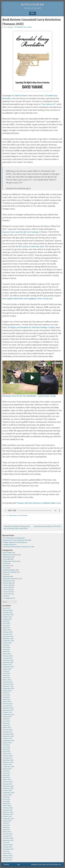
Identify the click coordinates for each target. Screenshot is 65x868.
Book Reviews (13, 515)
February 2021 (8, 730)
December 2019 (8, 760)
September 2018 (9, 793)
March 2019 (7, 780)
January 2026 (8, 612)
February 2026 (8, 610)
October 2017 (7, 816)
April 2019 (7, 777)
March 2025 (7, 630)
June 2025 (7, 623)
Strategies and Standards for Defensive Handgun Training (31, 327)
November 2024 (8, 638)
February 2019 (8, 782)
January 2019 (8, 784)
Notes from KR (32, 5)
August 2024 (7, 643)
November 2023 (8, 662)
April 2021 (7, 725)
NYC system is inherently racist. (31, 246)
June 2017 (7, 825)
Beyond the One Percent (11, 555)
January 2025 (8, 634)
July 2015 (6, 851)
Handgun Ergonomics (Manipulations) (15, 542)
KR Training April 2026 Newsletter (14, 538)
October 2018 (8, 790)
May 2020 (7, 749)
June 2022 (7, 695)
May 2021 (6, 723)
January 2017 (8, 836)
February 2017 (8, 834)
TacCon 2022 (7, 592)
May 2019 (6, 775)
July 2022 (6, 693)
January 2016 (8, 847)
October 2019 (7, 764)
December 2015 (8, 849)
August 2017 (7, 821)
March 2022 (7, 701)
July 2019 (6, 771)
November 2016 (8, 840)
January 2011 (8, 860)
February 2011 (8, 858)
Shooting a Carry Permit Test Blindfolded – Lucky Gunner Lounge (29, 396)
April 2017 (7, 829)
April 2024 (7, 652)
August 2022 (7, 691)
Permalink (24, 515)
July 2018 (6, 797)
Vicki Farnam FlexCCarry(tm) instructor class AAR (19, 547)
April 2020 (7, 751)
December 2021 (8, 708)
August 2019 (7, 769)
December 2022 (8, 684)
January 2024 (8, 658)
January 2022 (8, 706)
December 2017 (8, 812)
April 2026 (7, 608)
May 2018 (7, 801)
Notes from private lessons (11, 579)
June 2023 (7, 673)
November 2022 (8, 686)
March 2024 (7, 654)
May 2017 (6, 827)
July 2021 (6, 719)
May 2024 (7, 649)
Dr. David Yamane (19, 95)
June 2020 (7, 747)
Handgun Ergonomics (10, 544)
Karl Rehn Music (25, 865)
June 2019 (7, 773)
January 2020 (8, 758)
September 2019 (9, 767)
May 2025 (7, 625)
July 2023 (6, 671)
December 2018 (8, 786)
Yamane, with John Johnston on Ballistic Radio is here (39, 503)
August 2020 (7, 743)
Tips (5, 596)
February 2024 (8, 656)
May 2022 (7, 697)
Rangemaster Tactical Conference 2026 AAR (17, 540)
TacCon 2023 (7, 594)
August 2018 (7, 795)
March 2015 (7, 853)
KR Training (13, 865)
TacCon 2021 (7, 589)
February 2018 (8, 808)
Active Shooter (8, 553)
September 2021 (9, 714)
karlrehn (11, 27)
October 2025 (8, 617)
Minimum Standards (10, 572)
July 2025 (6, 621)
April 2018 (7, 803)
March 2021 (7, 727)
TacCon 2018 (7, 585)
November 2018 (8, 788)
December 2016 (8, 838)
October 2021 (7, 712)
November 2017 (8, 814)
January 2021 (8, 732)
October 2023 (7, 665)
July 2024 (6, 645)
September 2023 (9, 667)
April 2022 (7, 699)
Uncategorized (8, 598)
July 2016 (6, 842)
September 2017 (9, 819)
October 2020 (8, 738)
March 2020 (7, 754)
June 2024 (7, 647)
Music (5, 574)
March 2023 (7, 680)
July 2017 (6, 823)
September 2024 (9, 641)
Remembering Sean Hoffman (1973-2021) (48, 526)
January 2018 (8, 810)
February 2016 (8, 845)
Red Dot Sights (8, 583)
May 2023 (6, 675)
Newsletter (7, 576)
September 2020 (9, 740)
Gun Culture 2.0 (49, 104)
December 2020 (8, 734)
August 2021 (7, 717)
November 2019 (8, 762)
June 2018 (7, 799)
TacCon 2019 (7, 587)
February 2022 (8, 704)
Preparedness (8, 581)
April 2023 (7, 678)
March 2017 (7, 832)
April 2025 (7, 628)
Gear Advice (7, 566)
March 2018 (7, 806)
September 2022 (9, 688)
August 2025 (7, 619)
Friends (6, 563)
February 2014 (8, 856)
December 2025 (8, 615)
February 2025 (8, 632)
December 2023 (8, 660)
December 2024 (8, 636)
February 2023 (8, 682)
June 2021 (7, 721)
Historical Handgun (9, 570)
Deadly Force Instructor (10, 561)
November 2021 (8, 710)
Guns (19, 515)
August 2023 (7, 669)
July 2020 (6, 745)
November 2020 (8, 736)
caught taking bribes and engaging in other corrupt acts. (30, 298)
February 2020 (8, 756)
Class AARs (7, 559)
